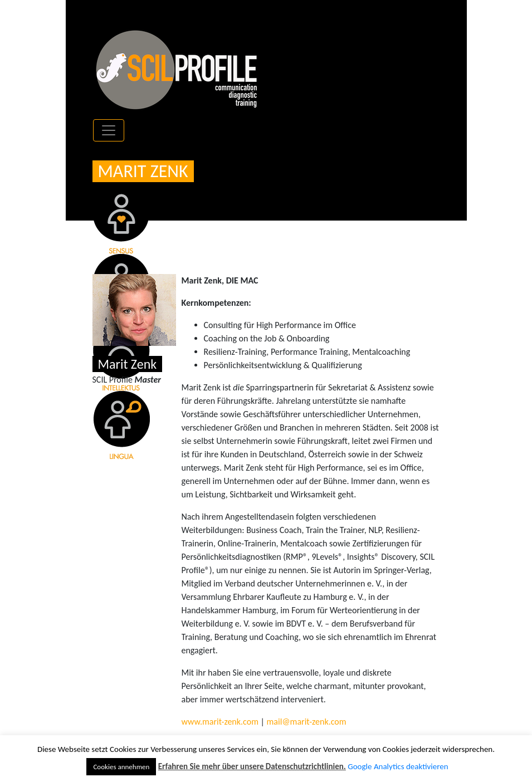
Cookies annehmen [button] (121, 767)
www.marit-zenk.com (220, 722)
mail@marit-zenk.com (307, 722)
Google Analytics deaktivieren (398, 766)
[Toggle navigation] (109, 130)
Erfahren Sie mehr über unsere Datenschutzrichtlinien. (252, 766)
